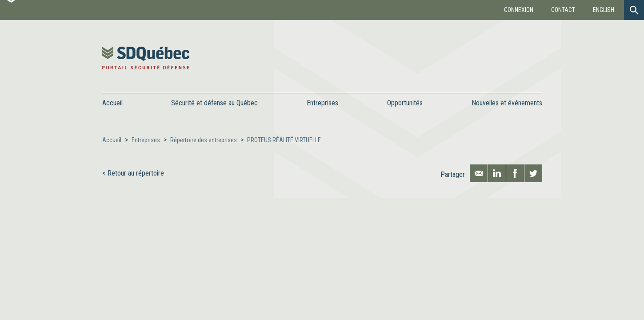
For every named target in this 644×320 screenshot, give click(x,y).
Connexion (519, 10)
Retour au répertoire (136, 173)
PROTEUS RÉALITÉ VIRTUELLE (284, 140)
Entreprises (146, 140)
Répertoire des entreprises (204, 140)
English (604, 10)
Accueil (112, 103)
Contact (563, 10)
